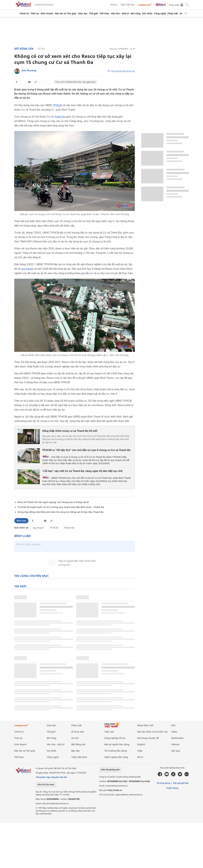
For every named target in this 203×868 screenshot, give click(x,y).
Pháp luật (173, 13)
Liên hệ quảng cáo (110, 769)
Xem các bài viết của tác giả (123, 71)
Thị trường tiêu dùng (116, 751)
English (141, 744)
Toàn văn (109, 732)
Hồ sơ (140, 757)
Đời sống (136, 13)
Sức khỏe (147, 13)
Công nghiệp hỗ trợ (115, 738)
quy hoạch (27, 269)
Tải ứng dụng (163, 783)
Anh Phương (29, 70)
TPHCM (57, 105)
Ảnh (173, 725)
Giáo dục (83, 13)
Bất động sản (24, 49)
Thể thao (104, 13)
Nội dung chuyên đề (148, 738)
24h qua (176, 751)
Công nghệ (160, 13)
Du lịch (75, 738)
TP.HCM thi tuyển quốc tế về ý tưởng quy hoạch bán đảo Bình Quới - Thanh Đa (61, 507)
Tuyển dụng (172, 788)
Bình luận (21, 521)
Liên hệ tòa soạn (46, 784)
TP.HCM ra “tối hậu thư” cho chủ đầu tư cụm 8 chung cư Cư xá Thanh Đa (86, 450)
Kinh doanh (47, 13)
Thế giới (94, 13)
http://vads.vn (115, 790)
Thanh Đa (60, 117)
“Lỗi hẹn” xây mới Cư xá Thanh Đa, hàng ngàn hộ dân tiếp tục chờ (82, 471)
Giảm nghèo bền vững (116, 757)
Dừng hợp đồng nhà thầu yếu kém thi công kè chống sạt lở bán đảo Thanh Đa (60, 512)
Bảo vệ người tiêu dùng (117, 744)
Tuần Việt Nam (127, 5)
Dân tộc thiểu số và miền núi (152, 732)
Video (174, 732)
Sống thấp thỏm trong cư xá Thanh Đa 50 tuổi (70, 431)
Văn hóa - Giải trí (120, 13)
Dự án (41, 49)
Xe (181, 13)
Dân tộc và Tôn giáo (66, 13)
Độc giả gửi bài (181, 783)
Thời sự (35, 13)
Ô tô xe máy (78, 732)
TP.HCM (54, 528)
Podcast (114, 5)
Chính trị (24, 13)
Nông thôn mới (145, 725)
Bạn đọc (76, 751)
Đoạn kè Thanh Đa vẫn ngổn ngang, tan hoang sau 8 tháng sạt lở (53, 502)
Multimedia (177, 738)
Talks (140, 751)
